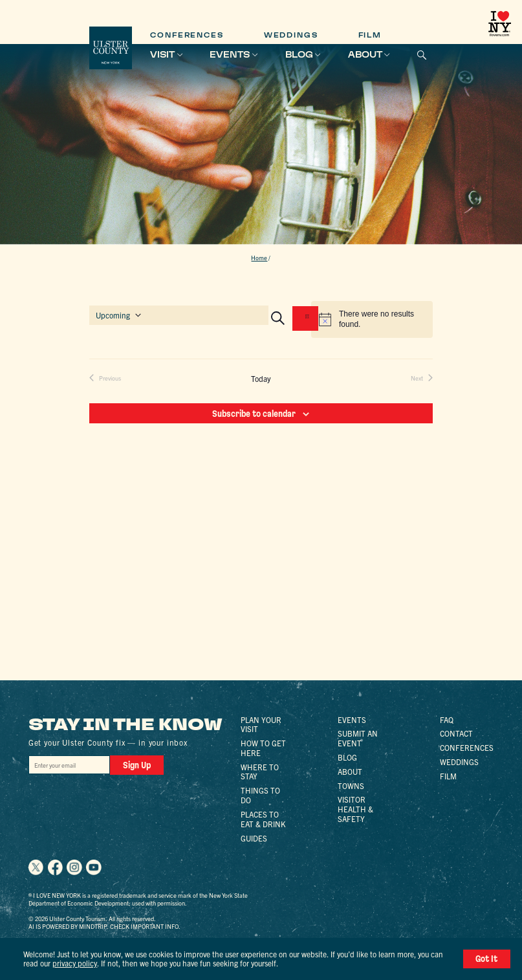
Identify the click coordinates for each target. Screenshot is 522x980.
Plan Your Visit (261, 724)
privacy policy (75, 963)
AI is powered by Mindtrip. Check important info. (104, 926)
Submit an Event (358, 738)
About (365, 54)
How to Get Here (263, 748)
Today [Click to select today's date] (261, 379)
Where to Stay (260, 772)
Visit (162, 54)
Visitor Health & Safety (355, 809)
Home (259, 258)
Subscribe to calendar (254, 414)
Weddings (291, 35)
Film (370, 35)
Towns (351, 785)
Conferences (187, 35)
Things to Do (260, 795)
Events (230, 54)
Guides (254, 838)
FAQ (447, 719)
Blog (299, 54)
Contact (456, 733)
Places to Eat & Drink (263, 819)
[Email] (70, 765)
